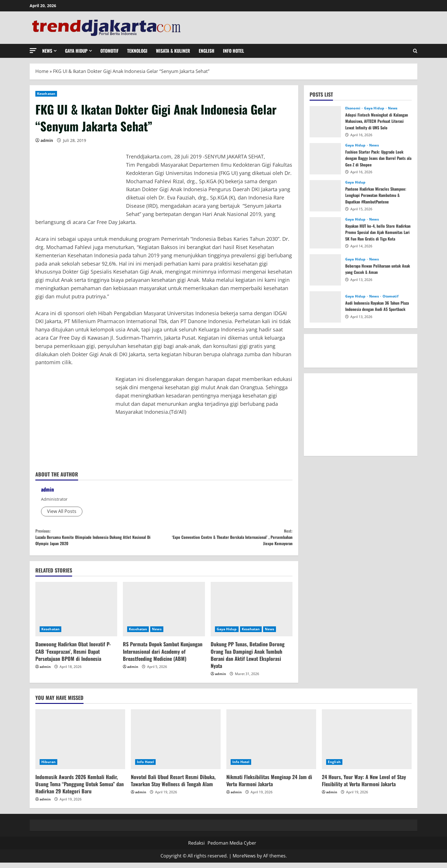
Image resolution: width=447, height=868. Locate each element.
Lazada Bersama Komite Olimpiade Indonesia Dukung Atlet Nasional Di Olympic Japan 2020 (100, 540)
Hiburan (48, 767)
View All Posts (62, 511)
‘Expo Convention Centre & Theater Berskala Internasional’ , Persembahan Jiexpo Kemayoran (228, 540)
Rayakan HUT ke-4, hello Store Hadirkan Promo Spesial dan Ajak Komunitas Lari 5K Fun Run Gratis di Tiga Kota (376, 235)
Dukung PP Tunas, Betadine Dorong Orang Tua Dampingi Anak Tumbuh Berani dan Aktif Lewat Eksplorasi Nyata (248, 661)
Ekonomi (353, 108)
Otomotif (109, 51)
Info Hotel (233, 51)
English (207, 51)
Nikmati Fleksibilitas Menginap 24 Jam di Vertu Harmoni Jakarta (269, 786)
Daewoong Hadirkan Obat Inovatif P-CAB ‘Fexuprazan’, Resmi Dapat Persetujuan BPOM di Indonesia (73, 657)
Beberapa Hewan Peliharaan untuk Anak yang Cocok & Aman (377, 269)
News (47, 51)
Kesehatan (46, 94)
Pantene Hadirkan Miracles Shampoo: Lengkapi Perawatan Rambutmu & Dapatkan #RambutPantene (373, 198)
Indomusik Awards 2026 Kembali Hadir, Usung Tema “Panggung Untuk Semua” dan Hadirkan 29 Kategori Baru (80, 789)
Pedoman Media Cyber (232, 848)
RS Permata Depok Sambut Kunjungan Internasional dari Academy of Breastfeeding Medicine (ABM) (163, 657)
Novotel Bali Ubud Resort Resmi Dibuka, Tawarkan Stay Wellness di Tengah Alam (173, 786)
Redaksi (196, 848)
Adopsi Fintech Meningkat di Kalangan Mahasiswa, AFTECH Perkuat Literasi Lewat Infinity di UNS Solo (376, 124)
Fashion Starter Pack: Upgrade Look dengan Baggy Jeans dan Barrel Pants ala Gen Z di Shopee (378, 158)
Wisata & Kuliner (173, 51)
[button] (33, 51)
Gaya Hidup (76, 51)
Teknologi (137, 51)
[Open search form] (415, 51)
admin (47, 140)
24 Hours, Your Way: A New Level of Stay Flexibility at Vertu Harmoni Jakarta (364, 786)
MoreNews (244, 861)
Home (42, 71)
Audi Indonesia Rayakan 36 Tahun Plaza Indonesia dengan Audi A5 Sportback (376, 306)
